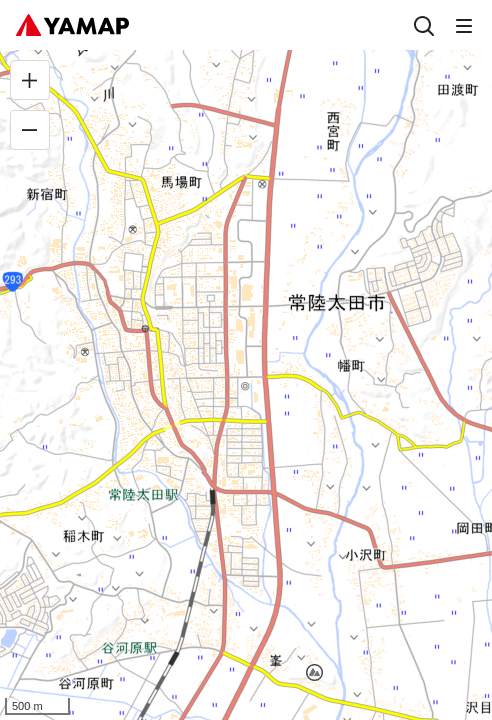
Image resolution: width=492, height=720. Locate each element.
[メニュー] (464, 25)
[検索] (424, 25)
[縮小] (30, 130)
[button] (314, 672)
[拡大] (30, 80)
